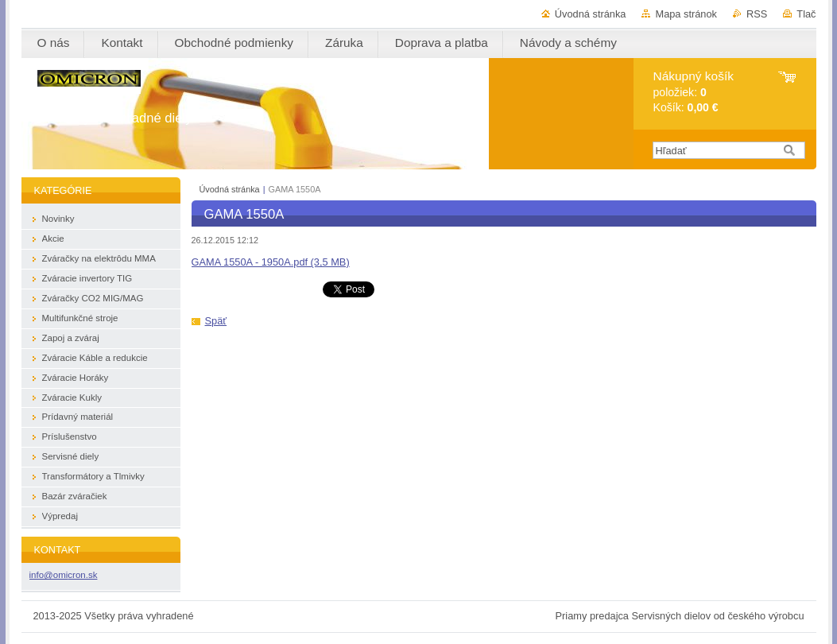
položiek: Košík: (694, 92)
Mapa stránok (686, 14)
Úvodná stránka (591, 14)
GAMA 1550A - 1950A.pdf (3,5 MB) (271, 262)
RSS (757, 14)
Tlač (806, 14)
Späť (216, 321)
